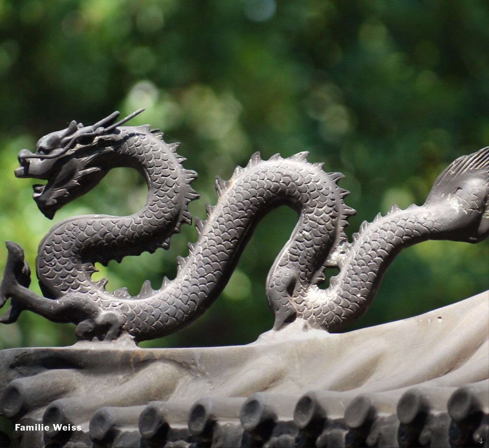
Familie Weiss (48, 427)
